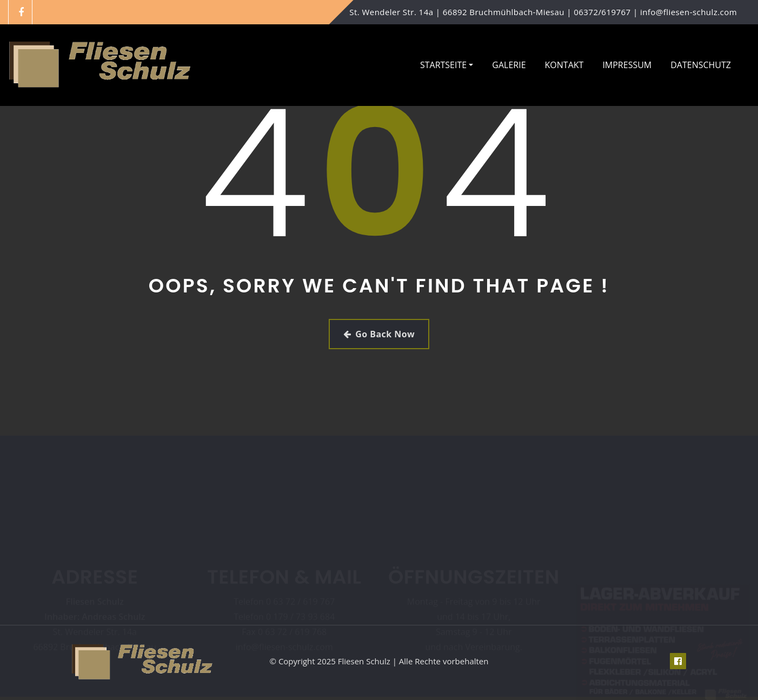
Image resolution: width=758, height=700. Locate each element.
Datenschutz (701, 65)
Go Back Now (379, 334)
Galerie (509, 65)
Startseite (447, 65)
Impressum (627, 65)
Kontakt (564, 65)
